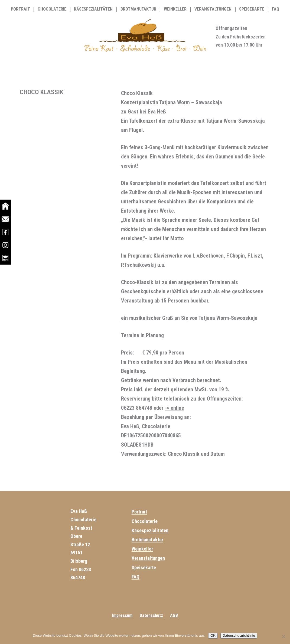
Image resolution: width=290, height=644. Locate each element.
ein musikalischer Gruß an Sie (155, 318)
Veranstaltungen (213, 9)
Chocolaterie (52, 9)
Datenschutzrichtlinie (239, 635)
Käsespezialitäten (93, 9)
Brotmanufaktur (138, 9)
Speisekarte (252, 9)
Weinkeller (175, 9)
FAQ (276, 9)
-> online (175, 408)
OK (213, 635)
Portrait (20, 9)
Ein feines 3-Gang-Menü (148, 147)
